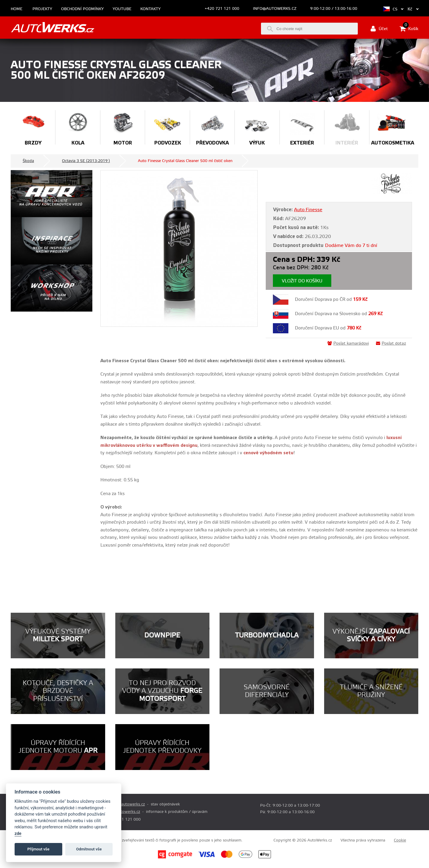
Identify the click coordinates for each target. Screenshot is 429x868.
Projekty (42, 9)
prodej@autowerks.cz (125, 804)
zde (18, 834)
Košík (409, 29)
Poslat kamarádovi (348, 343)
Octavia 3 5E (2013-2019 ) (86, 161)
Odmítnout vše (89, 849)
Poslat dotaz (391, 343)
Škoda (28, 161)
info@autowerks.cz (275, 9)
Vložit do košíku (302, 281)
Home (17, 9)
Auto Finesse (308, 210)
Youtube (122, 9)
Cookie (400, 840)
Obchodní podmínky (82, 9)
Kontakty (150, 9)
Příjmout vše (38, 849)
